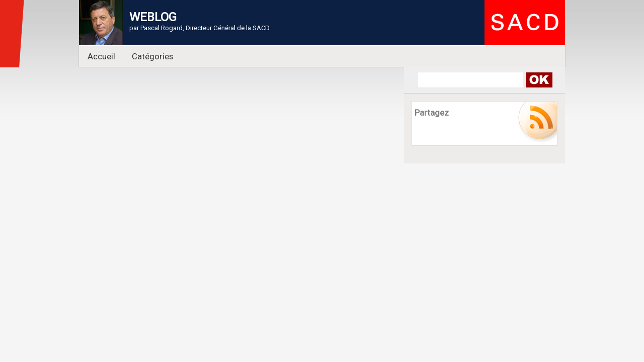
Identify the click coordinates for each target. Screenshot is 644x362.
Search (539, 80)
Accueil (101, 56)
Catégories (152, 56)
